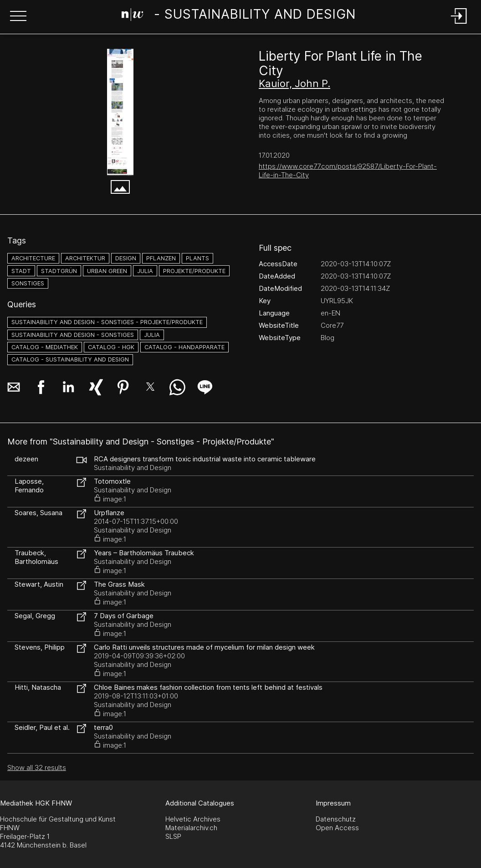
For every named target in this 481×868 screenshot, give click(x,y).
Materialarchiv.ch (191, 828)
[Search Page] (239, 16)
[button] (18, 17)
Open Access (337, 828)
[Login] (459, 24)
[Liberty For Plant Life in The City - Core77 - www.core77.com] (120, 112)
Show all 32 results (37, 767)
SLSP (173, 836)
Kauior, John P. (294, 83)
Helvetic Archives (193, 819)
